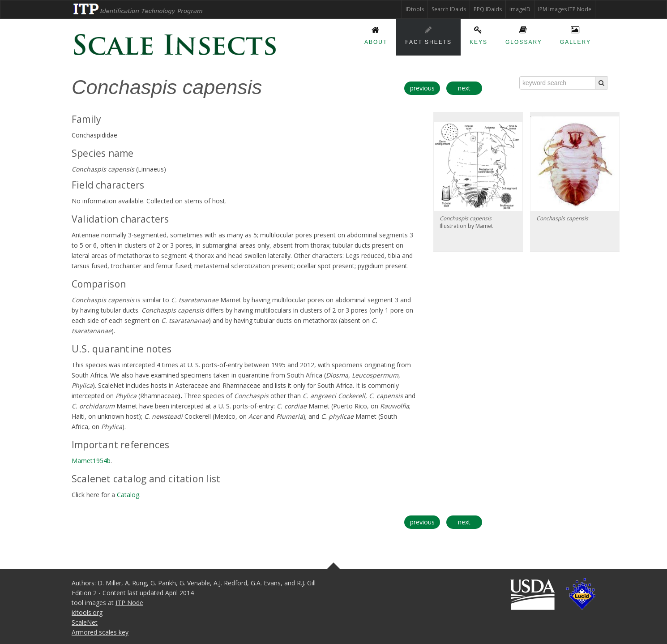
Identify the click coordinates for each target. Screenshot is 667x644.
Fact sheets (428, 34)
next (464, 88)
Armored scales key (100, 632)
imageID (520, 9)
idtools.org (87, 612)
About (376, 34)
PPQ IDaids (488, 9)
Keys (479, 34)
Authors (83, 583)
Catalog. (129, 495)
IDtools (415, 9)
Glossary (524, 34)
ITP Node (129, 603)
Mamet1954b (91, 461)
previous (422, 88)
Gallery (575, 34)
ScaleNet (85, 622)
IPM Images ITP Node (565, 9)
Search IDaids (449, 9)
